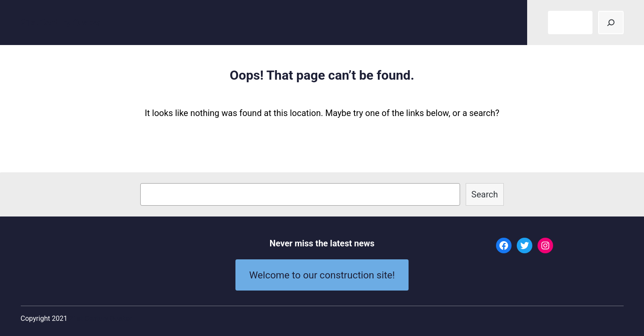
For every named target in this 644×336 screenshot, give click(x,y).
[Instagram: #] (545, 246)
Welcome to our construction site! (322, 275)
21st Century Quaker (61, 23)
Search (485, 194)
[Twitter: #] (525, 246)
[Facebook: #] (504, 246)
